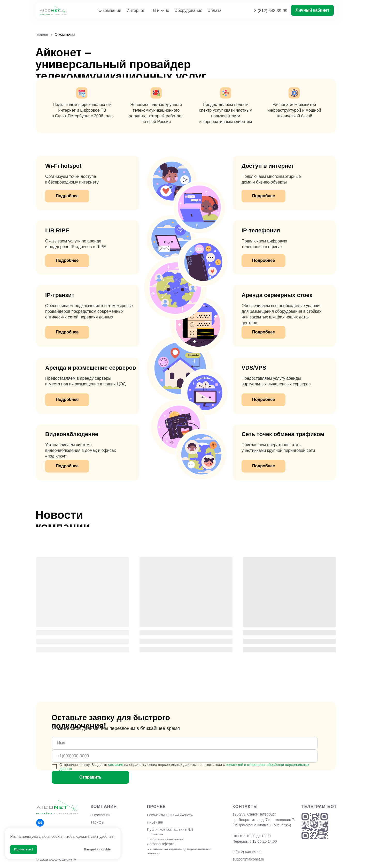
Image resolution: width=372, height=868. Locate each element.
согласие (116, 765)
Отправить (90, 777)
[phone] (185, 756)
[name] (185, 743)
